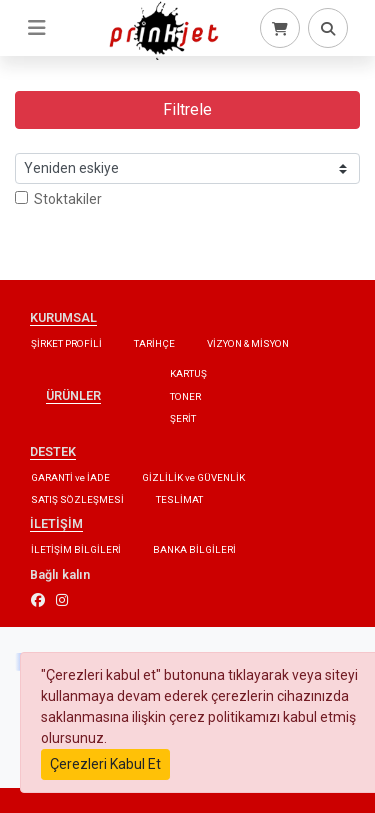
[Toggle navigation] (37, 28)
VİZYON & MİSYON (248, 343)
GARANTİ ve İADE (70, 477)
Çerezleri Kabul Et (105, 764)
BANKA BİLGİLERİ (194, 549)
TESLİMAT (179, 499)
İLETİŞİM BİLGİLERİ (76, 549)
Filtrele (187, 109)
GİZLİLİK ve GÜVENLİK (193, 477)
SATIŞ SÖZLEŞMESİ (77, 499)
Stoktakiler (58, 199)
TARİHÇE (154, 343)
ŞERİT (183, 418)
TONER (185, 396)
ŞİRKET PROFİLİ (66, 343)
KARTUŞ (188, 373)
